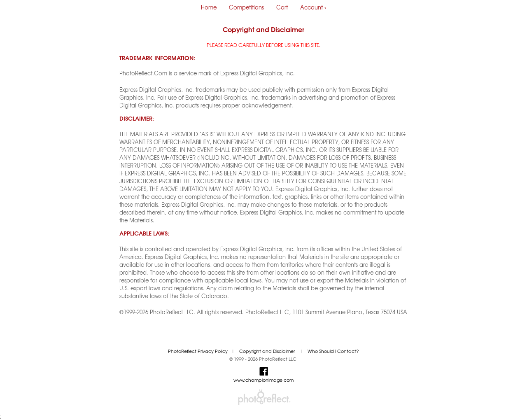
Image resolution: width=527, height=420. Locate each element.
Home (209, 7)
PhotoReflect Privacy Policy (198, 351)
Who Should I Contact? (333, 351)
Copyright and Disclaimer (268, 351)
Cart (282, 7)
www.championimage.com (263, 380)
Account (314, 7)
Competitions (246, 7)
